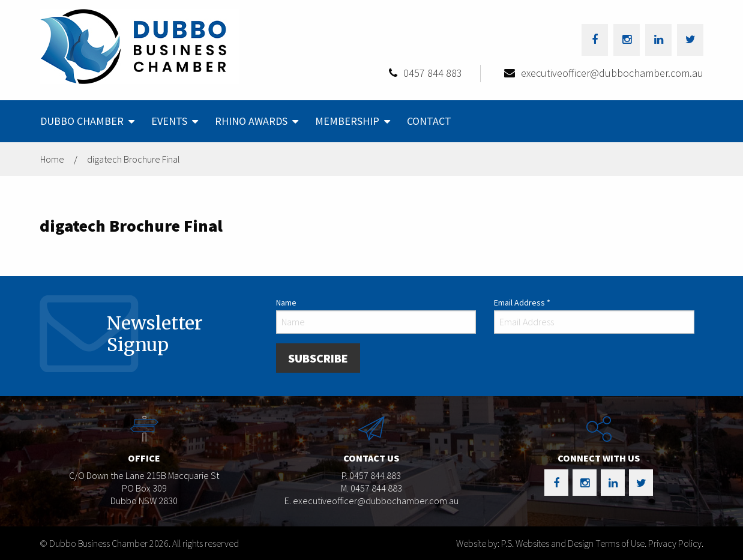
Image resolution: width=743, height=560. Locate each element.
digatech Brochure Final (134, 159)
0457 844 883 (433, 73)
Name (286, 303)
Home (52, 159)
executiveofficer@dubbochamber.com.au (612, 73)
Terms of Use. (621, 543)
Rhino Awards (251, 121)
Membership (347, 121)
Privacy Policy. (676, 543)
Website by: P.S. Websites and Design (525, 543)
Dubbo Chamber (82, 121)
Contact (429, 121)
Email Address (522, 303)
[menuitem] (86, 121)
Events (169, 121)
